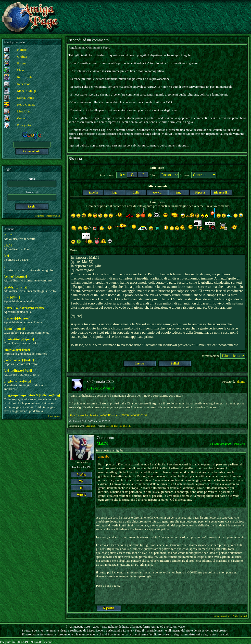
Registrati (40, 216)
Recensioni (24, 84)
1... (107, 426)
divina (241, 382)
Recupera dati (53, 216)
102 (116, 426)
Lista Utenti (25, 111)
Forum (21, 63)
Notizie (22, 50)
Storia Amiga (26, 98)
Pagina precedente (222, 616)
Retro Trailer (25, 77)
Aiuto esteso (54, 416)
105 (129, 426)
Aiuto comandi (240, 616)
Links (21, 70)
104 (125, 426)
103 (120, 426)
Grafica (22, 56)
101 (111, 426)
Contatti (22, 118)
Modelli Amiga (27, 91)
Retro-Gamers (26, 104)
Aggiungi (91, 426)
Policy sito (24, 125)
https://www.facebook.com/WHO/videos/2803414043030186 (108, 415)
